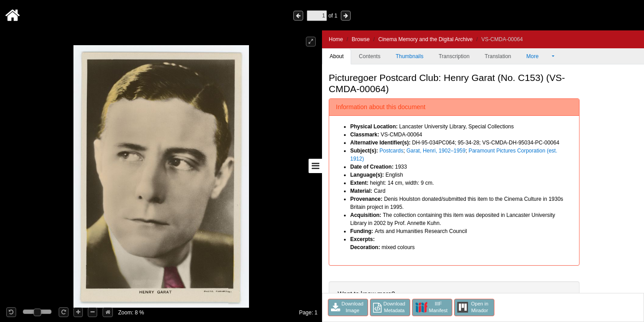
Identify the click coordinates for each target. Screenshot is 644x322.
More (538, 56)
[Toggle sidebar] (315, 166)
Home (336, 39)
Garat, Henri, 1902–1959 (436, 151)
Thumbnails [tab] (409, 56)
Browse (361, 39)
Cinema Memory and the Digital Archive (426, 39)
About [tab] (337, 56)
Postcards (391, 151)
